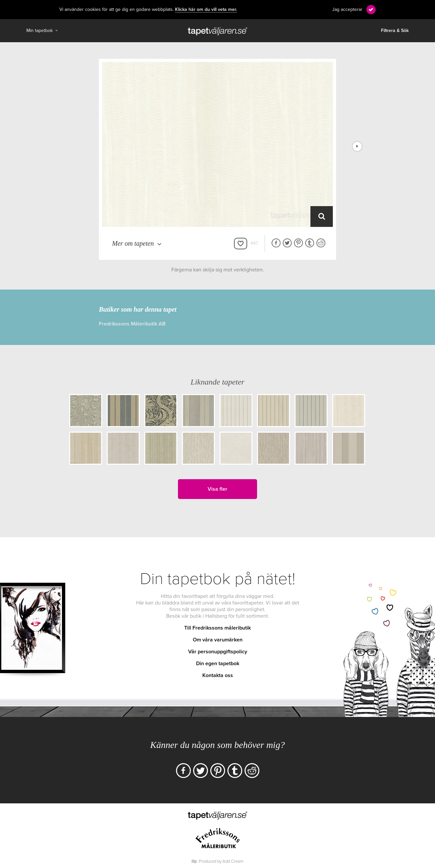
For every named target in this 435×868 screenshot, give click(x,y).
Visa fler (217, 489)
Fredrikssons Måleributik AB (132, 324)
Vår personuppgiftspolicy (218, 652)
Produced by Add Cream (221, 861)
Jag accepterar (347, 9)
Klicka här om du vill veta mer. (206, 10)
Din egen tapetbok (218, 664)
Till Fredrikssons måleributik (217, 628)
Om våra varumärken (218, 640)
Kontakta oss (218, 675)
